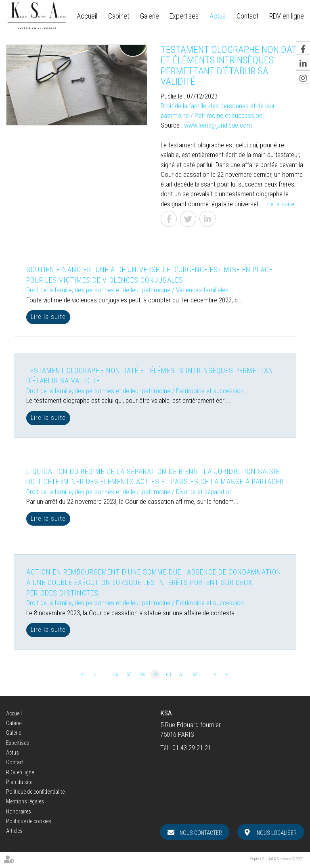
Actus (218, 16)
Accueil (87, 16)
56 (115, 675)
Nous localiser (277, 833)
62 (195, 675)
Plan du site (19, 782)
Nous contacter (201, 833)
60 (168, 675)
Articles (14, 831)
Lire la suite (279, 204)
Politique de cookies (29, 821)
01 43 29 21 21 (192, 748)
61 (182, 675)
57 (129, 675)
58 (142, 675)
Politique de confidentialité (35, 792)
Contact (247, 16)
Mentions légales (25, 801)
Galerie (150, 16)
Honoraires (19, 811)
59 (155, 675)
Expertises (184, 16)
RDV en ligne (287, 16)
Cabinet (119, 16)
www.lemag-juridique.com (218, 125)
